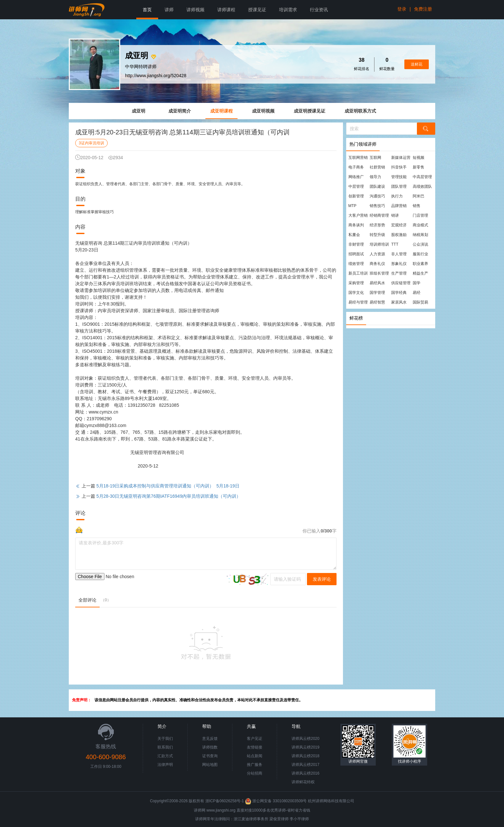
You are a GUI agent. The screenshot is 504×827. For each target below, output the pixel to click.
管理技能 (399, 177)
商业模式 (420, 225)
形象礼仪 (399, 264)
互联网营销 (358, 158)
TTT (395, 244)
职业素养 (420, 264)
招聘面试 (356, 254)
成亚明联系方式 (360, 111)
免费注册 (423, 9)
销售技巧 (377, 206)
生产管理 (399, 273)
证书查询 (210, 756)
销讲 (395, 215)
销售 (417, 206)
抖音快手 (399, 167)
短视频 (419, 158)
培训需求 (288, 10)
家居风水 (399, 302)
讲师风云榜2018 (306, 756)
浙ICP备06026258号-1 (225, 801)
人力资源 (377, 254)
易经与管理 (358, 302)
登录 (402, 9)
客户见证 (255, 739)
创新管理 (356, 196)
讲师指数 (210, 747)
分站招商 (255, 773)
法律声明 (165, 765)
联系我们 (165, 747)
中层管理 (356, 186)
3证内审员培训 (91, 143)
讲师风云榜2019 (306, 747)
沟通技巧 (377, 196)
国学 (417, 283)
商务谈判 (356, 225)
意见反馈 (210, 739)
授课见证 (257, 10)
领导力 (375, 177)
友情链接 (255, 747)
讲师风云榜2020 (306, 739)
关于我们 (165, 739)
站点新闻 (255, 756)
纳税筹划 (420, 235)
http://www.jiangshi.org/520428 (156, 76)
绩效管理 (356, 264)
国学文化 (356, 293)
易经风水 (377, 283)
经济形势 (377, 225)
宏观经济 (399, 225)
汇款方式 (165, 756)
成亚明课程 (221, 111)
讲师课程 (226, 10)
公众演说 (420, 244)
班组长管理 (379, 273)
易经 (417, 293)
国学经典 (399, 293)
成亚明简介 (180, 111)
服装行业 (420, 254)
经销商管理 (379, 215)
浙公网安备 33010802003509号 (276, 801)
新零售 (419, 167)
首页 (147, 10)
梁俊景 (275, 819)
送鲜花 (417, 64)
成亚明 (139, 111)
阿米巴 (419, 196)
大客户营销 (358, 215)
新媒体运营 (401, 158)
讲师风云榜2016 (306, 773)
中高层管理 (422, 177)
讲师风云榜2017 (306, 765)
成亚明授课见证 (310, 111)
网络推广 (356, 177)
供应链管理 (401, 283)
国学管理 (377, 293)
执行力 (397, 196)
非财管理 (356, 244)
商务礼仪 (377, 264)
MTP (352, 206)
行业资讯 (319, 10)
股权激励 (399, 235)
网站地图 (210, 765)
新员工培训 (358, 273)
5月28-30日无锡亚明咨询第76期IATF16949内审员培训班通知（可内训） (169, 496)
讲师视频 (195, 10)
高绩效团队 (422, 186)
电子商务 (356, 167)
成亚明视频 (263, 111)
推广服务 (255, 765)
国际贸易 (420, 302)
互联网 (375, 158)
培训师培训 (379, 244)
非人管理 (399, 254)
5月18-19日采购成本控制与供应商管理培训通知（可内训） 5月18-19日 (168, 486)
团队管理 (399, 186)
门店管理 (420, 215)
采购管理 (356, 283)
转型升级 (377, 235)
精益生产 (420, 273)
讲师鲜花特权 (303, 782)
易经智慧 (377, 302)
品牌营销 (399, 206)
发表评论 (322, 579)
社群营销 (377, 167)
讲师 (169, 10)
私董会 (354, 235)
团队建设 (377, 186)
